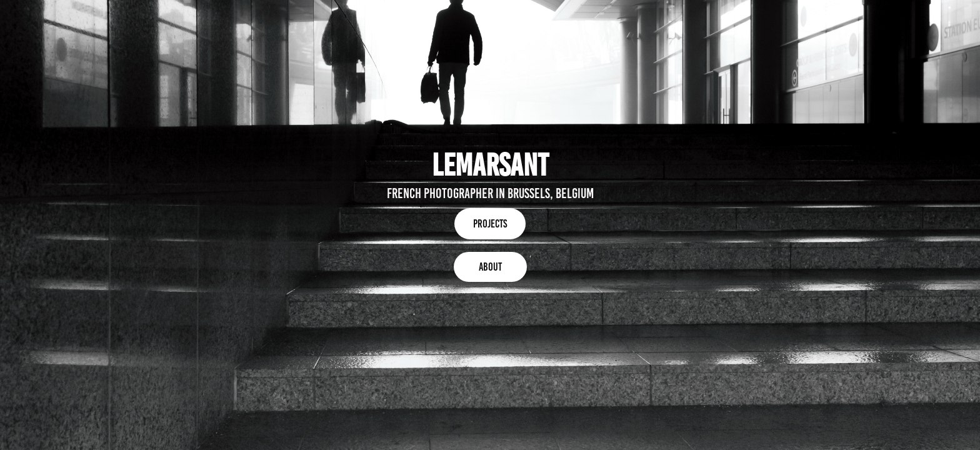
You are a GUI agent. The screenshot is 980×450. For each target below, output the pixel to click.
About (490, 267)
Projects (490, 224)
